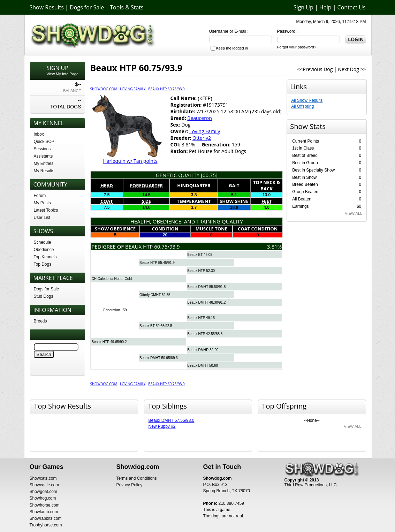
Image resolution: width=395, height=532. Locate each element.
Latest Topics (46, 210)
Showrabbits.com (46, 518)
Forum (40, 196)
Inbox (39, 134)
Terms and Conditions (137, 478)
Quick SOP (44, 142)
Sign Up (303, 7)
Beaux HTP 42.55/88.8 (205, 334)
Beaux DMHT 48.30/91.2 (206, 302)
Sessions (42, 149)
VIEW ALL (354, 213)
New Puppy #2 (162, 426)
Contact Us (352, 7)
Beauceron (200, 118)
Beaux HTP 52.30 (201, 271)
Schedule (43, 242)
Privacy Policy (130, 485)
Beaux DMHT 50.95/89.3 (159, 358)
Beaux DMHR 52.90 (203, 350)
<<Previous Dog (315, 69)
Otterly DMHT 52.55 (155, 295)
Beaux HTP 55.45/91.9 (157, 263)
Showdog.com (104, 89)
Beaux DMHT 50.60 (203, 366)
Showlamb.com (44, 512)
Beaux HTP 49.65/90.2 (109, 342)
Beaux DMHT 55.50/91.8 (206, 287)
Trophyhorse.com (46, 525)
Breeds (40, 321)
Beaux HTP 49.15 (201, 318)
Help (325, 7)
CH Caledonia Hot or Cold (112, 279)
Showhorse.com (45, 505)
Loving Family (133, 89)
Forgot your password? (297, 47)
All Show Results (307, 100)
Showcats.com (43, 478)
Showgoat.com (43, 492)
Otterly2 (202, 138)
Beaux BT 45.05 (200, 255)
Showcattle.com (44, 485)
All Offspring (302, 106)
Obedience (44, 250)
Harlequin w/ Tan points (130, 161)
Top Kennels (45, 257)
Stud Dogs (44, 296)
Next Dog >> (352, 69)
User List (42, 218)
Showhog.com (43, 498)
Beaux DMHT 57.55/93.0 (172, 420)
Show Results (47, 7)
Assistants (43, 156)
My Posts (42, 203)
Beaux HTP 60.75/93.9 (166, 89)
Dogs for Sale (87, 7)
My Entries (44, 164)
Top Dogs (43, 264)
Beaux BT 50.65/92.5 (156, 326)
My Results (44, 171)
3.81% (274, 246)
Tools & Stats (127, 7)
